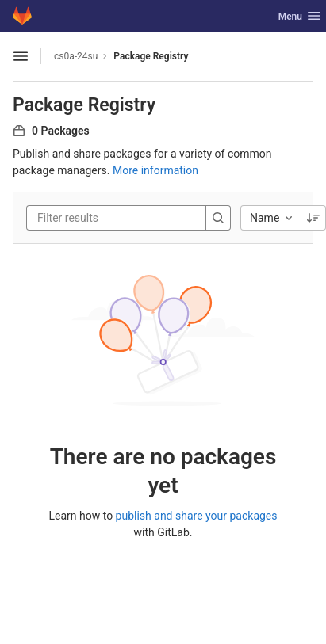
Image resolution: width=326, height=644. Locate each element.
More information (155, 170)
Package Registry (151, 56)
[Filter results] (132, 218)
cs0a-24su (76, 56)
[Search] (218, 218)
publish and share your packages (197, 516)
